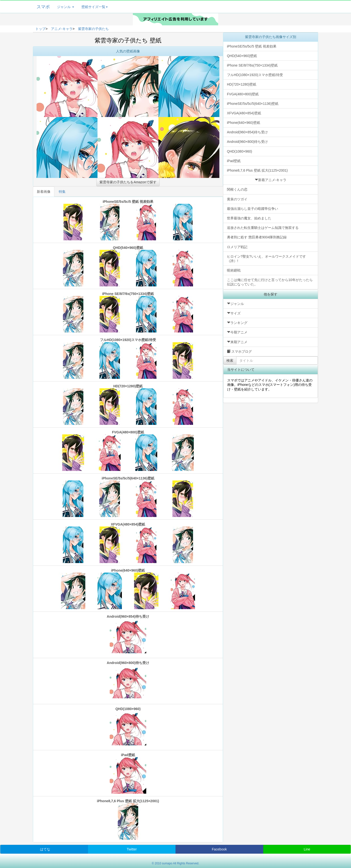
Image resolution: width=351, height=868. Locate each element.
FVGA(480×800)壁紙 (128, 451)
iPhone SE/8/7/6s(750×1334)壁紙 (128, 312)
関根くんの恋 (237, 189)
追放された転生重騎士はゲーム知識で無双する (263, 228)
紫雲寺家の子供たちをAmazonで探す (128, 182)
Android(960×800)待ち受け (128, 681)
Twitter (132, 849)
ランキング (237, 323)
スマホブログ (239, 351)
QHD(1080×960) (128, 727)
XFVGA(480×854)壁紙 (128, 543)
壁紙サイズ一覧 (95, 7)
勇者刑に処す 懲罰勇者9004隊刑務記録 (257, 237)
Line (307, 849)
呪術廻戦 (234, 270)
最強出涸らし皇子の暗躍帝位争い (253, 209)
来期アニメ (237, 342)
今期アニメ (237, 332)
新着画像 (44, 192)
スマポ (43, 7)
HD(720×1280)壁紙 (128, 405)
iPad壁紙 (128, 773)
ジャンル (66, 7)
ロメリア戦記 (237, 247)
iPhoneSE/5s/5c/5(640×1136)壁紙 (128, 497)
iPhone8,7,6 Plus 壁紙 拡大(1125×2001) (128, 819)
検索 (230, 361)
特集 (62, 192)
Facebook (219, 849)
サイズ (234, 313)
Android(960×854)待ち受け (128, 635)
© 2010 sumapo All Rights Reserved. (176, 863)
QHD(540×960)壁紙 (128, 266)
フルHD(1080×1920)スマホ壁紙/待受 (128, 358)
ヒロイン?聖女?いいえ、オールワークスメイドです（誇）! (266, 259)
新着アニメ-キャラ (271, 180)
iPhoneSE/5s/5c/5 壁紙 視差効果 (128, 220)
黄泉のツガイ (237, 199)
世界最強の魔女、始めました (249, 218)
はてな (45, 849)
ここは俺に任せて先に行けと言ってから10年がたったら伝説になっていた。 (270, 282)
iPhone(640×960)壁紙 (128, 589)
